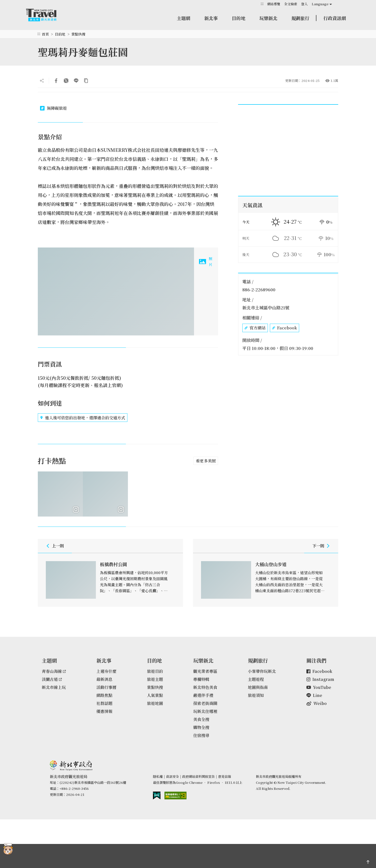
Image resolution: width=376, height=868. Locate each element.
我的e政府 (157, 795)
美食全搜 (201, 719)
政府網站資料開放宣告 (199, 776)
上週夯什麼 (106, 671)
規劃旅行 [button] (300, 18)
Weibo (317, 703)
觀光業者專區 (205, 671)
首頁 (45, 34)
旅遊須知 (256, 695)
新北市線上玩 (54, 687)
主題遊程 (256, 679)
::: (262, 4)
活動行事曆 (106, 687)
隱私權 (158, 776)
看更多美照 (206, 461)
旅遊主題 (155, 679)
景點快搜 (78, 34)
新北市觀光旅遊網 (46, 15)
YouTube (319, 687)
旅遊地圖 (155, 703)
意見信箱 (225, 776)
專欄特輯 (201, 679)
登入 (304, 4)
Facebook (285, 328)
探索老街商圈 (205, 703)
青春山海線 (54, 671)
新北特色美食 (205, 687)
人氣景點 (155, 695)
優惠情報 (104, 711)
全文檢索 (291, 4)
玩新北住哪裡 (205, 711)
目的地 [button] (239, 18)
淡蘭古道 (52, 679)
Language (320, 4)
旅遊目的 (155, 671)
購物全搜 (201, 727)
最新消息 (104, 679)
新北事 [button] (211, 18)
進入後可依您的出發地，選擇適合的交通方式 (83, 418)
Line (314, 695)
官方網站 (255, 328)
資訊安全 (172, 776)
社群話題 (104, 703)
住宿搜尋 (201, 735)
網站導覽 (274, 4)
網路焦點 (104, 695)
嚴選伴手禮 (203, 695)
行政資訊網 (335, 18)
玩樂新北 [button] (268, 18)
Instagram (320, 679)
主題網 (183, 18)
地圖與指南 (258, 687)
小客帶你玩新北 (262, 671)
